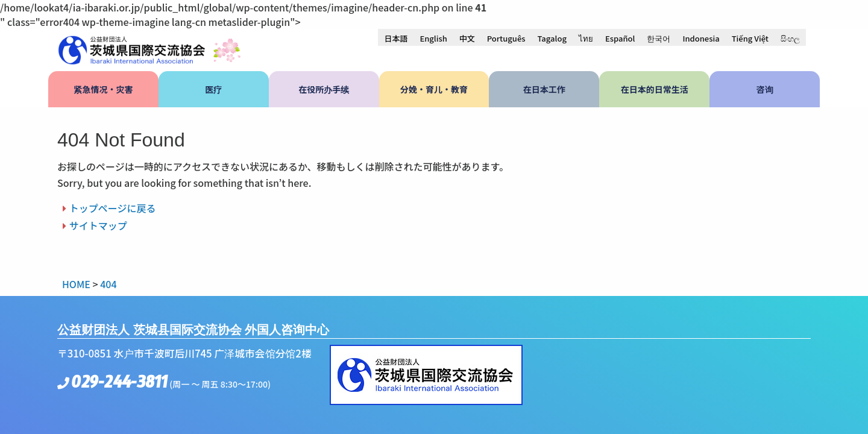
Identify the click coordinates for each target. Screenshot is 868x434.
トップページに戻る (113, 208)
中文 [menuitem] (467, 38)
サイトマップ (98, 225)
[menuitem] (396, 38)
